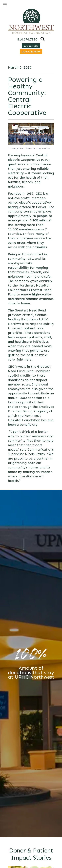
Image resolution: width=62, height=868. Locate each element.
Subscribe (31, 46)
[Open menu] (5, 5)
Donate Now (31, 51)
